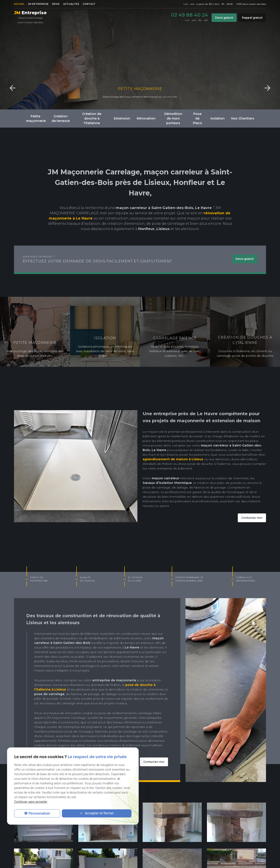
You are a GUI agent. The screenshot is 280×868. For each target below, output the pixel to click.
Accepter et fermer (97, 813)
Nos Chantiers (243, 118)
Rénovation (146, 118)
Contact (89, 4)
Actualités (71, 4)
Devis (56, 4)
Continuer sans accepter (31, 802)
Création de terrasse (61, 119)
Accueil (19, 4)
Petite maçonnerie (140, 89)
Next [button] (268, 88)
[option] (140, 55)
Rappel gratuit (252, 18)
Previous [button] (12, 88)
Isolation (218, 118)
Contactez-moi (252, 518)
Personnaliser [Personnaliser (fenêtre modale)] (39, 813)
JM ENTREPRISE (38, 4)
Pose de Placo (198, 118)
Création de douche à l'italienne (92, 118)
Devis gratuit (224, 18)
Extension (122, 118)
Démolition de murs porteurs (173, 118)
